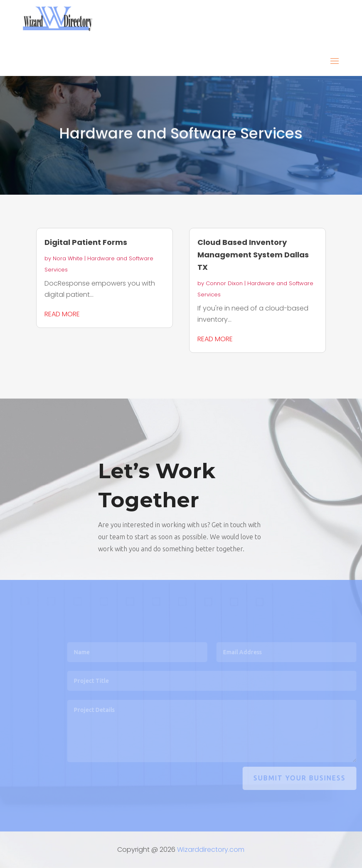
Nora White (68, 258)
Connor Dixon (224, 283)
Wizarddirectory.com (211, 850)
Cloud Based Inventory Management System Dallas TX (253, 255)
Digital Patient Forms (86, 242)
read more (62, 314)
